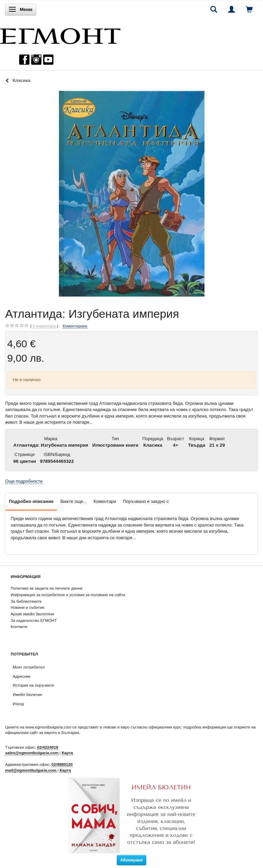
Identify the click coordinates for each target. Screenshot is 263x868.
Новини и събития (27, 607)
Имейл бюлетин (27, 694)
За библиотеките (26, 601)
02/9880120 (62, 764)
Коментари (105, 501)
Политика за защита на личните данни (46, 588)
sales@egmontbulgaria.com (32, 753)
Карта (67, 753)
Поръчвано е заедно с (146, 501)
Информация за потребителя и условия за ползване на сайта (68, 595)
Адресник (22, 676)
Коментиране (75, 326)
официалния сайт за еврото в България (42, 732)
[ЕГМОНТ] (60, 34)
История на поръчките (33, 685)
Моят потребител (29, 667)
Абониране (131, 860)
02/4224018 (48, 747)
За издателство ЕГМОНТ (34, 620)
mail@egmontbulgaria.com (31, 770)
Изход (18, 704)
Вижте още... (73, 501)
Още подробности (24, 481)
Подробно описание (31, 501)
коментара (44, 326)
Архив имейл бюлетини (32, 614)
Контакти (19, 626)
